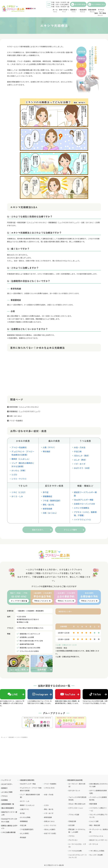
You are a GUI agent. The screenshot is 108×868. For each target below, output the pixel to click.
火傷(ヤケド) (24, 809)
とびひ (14, 475)
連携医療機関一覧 (8, 804)
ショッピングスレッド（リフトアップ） (78, 856)
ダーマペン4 (94, 844)
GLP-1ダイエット (74, 790)
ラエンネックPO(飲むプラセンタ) (98, 816)
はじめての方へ (7, 784)
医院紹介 (4, 788)
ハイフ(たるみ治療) (75, 851)
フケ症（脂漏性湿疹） (52, 500)
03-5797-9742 (78, 4)
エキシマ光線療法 (82, 508)
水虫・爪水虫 (80, 447)
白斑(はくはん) (49, 821)
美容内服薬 (93, 804)
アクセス (4, 796)
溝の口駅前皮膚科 (8, 808)
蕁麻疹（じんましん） (21, 459)
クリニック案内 (70, 530)
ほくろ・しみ (17, 496)
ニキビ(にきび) (49, 788)
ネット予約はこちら (97, 4)
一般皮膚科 (11, 737)
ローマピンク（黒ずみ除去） (77, 785)
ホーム (3, 737)
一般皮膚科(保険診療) (27, 780)
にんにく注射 (94, 821)
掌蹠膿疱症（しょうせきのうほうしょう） (25, 411)
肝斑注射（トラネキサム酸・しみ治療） (77, 831)
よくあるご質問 (7, 792)
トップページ (6, 780)
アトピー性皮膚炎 (16, 421)
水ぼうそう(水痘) (50, 833)
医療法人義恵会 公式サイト (9, 827)
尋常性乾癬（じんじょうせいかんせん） (24, 407)
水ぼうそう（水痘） (82, 468)
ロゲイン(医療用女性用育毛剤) (98, 792)
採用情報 (4, 800)
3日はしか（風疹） (82, 456)
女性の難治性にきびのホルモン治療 (99, 785)
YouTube (68, 694)
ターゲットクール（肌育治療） (99, 831)
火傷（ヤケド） (49, 447)
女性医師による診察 (27, 637)
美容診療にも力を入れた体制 (30, 648)
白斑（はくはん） (16, 416)
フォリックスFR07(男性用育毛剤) (77, 798)
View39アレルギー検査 (84, 500)
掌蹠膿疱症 (48, 496)
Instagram (40, 694)
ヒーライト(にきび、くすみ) (77, 845)
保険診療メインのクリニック (30, 634)
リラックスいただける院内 (29, 651)
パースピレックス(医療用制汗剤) (98, 798)
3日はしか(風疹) (50, 829)
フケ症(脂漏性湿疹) (27, 829)
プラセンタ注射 (74, 815)
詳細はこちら (39, 628)
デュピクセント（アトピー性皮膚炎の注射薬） (31, 789)
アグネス (71, 836)
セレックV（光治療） (97, 855)
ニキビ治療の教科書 (8, 832)
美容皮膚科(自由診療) (75, 780)
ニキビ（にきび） (19, 492)
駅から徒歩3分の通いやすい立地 (31, 641)
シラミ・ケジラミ (19, 479)
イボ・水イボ (80, 464)
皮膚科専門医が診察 (27, 644)
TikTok (95, 694)
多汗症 (46, 492)
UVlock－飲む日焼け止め (77, 804)
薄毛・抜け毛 (48, 505)
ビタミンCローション (76, 808)
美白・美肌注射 (95, 825)
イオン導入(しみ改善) (97, 851)
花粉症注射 (72, 821)
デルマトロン (73, 840)
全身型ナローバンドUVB (84, 504)
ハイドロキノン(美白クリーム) (98, 809)
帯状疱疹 (47, 451)
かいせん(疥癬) (25, 817)
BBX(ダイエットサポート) (98, 840)
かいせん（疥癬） (19, 470)
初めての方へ (38, 530)
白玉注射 (72, 825)
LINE (13, 694)
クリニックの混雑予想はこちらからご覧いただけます (54, 586)
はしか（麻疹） (81, 460)
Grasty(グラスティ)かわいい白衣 (9, 820)
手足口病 (78, 451)
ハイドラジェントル (82, 519)
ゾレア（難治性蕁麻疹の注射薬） (30, 796)
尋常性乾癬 (48, 509)
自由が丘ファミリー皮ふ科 (9, 813)
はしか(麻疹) (24, 833)
